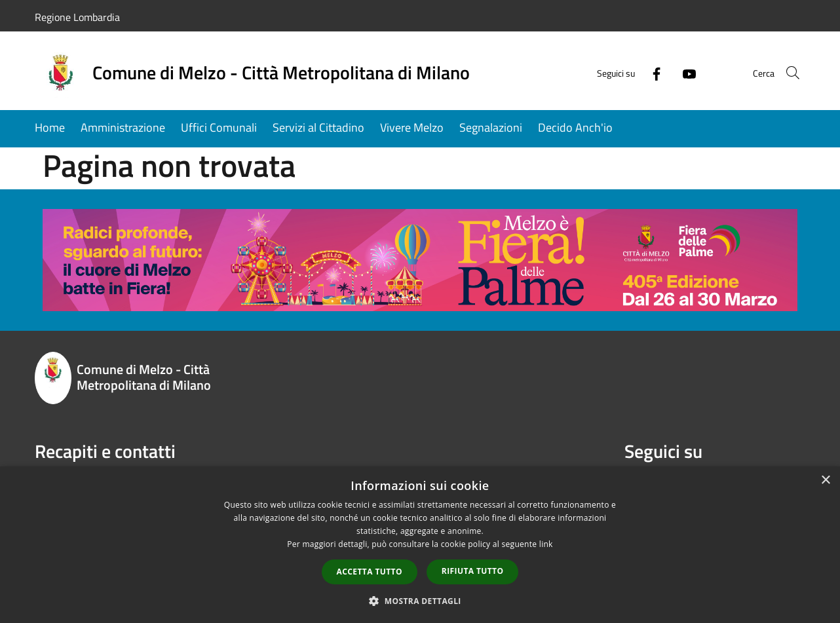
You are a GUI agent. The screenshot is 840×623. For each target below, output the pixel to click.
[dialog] (420, 545)
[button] (420, 601)
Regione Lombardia (77, 17)
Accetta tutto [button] (370, 572)
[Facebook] (640, 72)
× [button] (825, 481)
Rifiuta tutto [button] (473, 571)
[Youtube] (673, 72)
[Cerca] (790, 73)
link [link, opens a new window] (546, 544)
